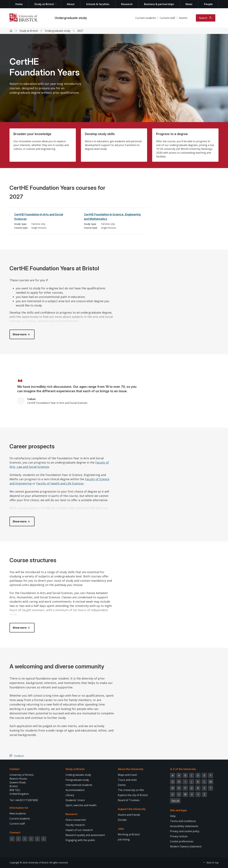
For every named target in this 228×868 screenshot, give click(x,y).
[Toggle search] (206, 18)
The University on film (131, 790)
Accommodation (75, 790)
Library (70, 795)
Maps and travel (127, 775)
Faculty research (75, 825)
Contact (14, 769)
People (208, 4)
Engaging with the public (80, 840)
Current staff (167, 18)
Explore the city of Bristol (133, 795)
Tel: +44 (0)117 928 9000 (24, 800)
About (71, 4)
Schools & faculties (98, 4)
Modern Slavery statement (186, 846)
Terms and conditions (183, 821)
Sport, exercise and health (81, 805)
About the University (131, 769)
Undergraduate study (71, 18)
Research (127, 4)
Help (173, 816)
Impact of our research (79, 830)
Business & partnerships (159, 4)
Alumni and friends (129, 815)
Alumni (183, 18)
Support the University (132, 809)
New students (18, 813)
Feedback (19, 756)
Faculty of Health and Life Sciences (60, 483)
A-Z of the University (183, 769)
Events (122, 785)
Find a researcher (76, 820)
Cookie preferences (182, 841)
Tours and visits (127, 780)
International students (79, 785)
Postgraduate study (77, 780)
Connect (15, 832)
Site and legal (178, 810)
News (189, 4)
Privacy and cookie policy (185, 831)
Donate (122, 820)
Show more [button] (20, 334)
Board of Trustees (129, 800)
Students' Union (75, 800)
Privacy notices (179, 836)
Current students (146, 18)
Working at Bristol (129, 834)
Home (19, 4)
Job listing (124, 839)
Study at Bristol (44, 4)
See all (175, 801)
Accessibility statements (184, 826)
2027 (80, 31)
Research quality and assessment (85, 835)
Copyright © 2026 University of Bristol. (29, 863)
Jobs (121, 829)
